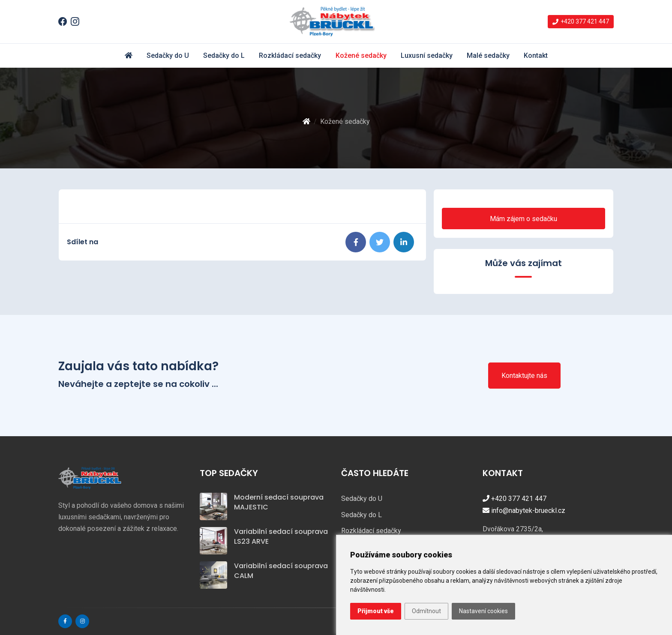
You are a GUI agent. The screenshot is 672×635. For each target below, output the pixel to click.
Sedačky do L (224, 55)
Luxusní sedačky (427, 55)
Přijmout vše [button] (376, 611)
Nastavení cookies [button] (483, 611)
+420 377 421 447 (514, 499)
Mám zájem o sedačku (523, 219)
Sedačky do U (168, 55)
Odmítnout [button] (426, 611)
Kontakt (536, 55)
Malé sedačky (488, 55)
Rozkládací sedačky (290, 55)
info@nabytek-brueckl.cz (524, 511)
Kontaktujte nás (524, 376)
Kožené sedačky (361, 55)
